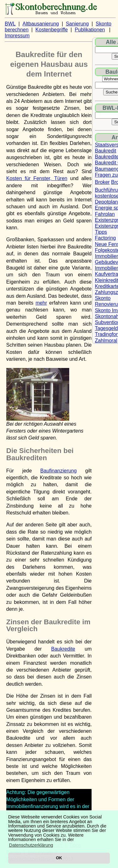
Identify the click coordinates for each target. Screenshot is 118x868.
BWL (10, 24)
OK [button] (59, 858)
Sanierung (77, 24)
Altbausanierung (41, 24)
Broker (102, 182)
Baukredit (106, 151)
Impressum (17, 36)
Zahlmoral (106, 341)
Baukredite (63, 649)
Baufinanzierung (59, 471)
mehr (41, 303)
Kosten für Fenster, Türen (37, 178)
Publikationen (90, 30)
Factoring (106, 238)
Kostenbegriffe (52, 30)
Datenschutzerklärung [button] (31, 845)
